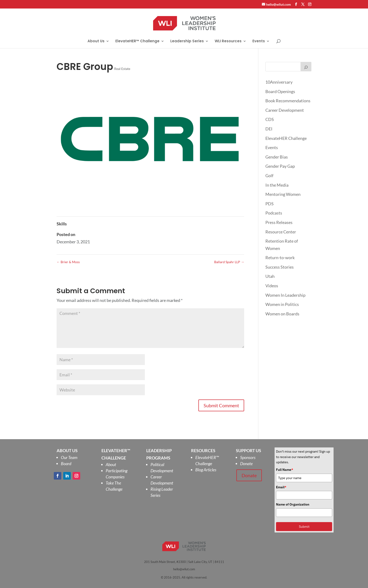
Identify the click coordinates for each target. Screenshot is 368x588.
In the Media (277, 185)
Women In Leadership (285, 295)
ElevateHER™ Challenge (137, 41)
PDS (270, 204)
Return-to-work (280, 258)
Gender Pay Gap (280, 166)
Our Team (69, 457)
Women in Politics (282, 304)
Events (259, 41)
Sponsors (248, 457)
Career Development (285, 110)
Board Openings (280, 91)
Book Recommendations (288, 101)
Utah (270, 276)
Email (281, 487)
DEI (269, 129)
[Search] (306, 67)
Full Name (285, 470)
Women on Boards (282, 314)
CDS (270, 119)
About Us (96, 41)
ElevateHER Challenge (286, 138)
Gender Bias (277, 157)
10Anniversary (279, 82)
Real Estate (122, 69)
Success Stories (280, 267)
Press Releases (279, 222)
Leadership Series (187, 41)
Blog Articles (206, 470)
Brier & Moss (68, 262)
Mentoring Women (283, 194)
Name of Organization (293, 504)
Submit (304, 527)
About (111, 464)
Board (66, 464)
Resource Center (281, 232)
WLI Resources (228, 41)
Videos (272, 286)
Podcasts (274, 213)
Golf (269, 176)
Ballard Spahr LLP (229, 262)
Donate (246, 464)
